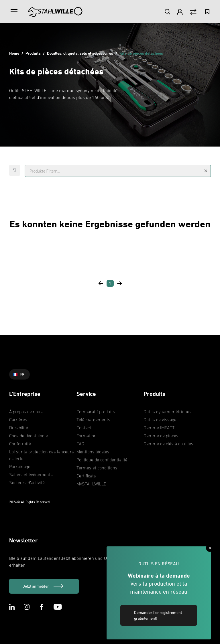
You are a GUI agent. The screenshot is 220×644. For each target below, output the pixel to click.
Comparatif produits (96, 412)
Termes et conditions (97, 468)
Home (14, 53)
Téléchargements (93, 420)
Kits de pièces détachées (141, 53)
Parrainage (20, 467)
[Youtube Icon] (58, 607)
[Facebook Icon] (42, 607)
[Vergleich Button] (193, 12)
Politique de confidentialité (102, 460)
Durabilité (19, 428)
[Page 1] (110, 283)
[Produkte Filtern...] (118, 171)
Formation (87, 436)
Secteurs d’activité (27, 483)
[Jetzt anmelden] (44, 586)
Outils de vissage (160, 420)
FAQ (80, 444)
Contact (84, 428)
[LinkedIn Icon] (12, 607)
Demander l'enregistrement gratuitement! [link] (158, 615)
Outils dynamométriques (168, 412)
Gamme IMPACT (159, 428)
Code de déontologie (29, 436)
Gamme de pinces (161, 436)
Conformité (20, 444)
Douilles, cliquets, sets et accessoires (80, 53)
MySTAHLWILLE (91, 484)
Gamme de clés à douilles (168, 444)
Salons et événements (31, 475)
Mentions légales (93, 452)
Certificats (86, 476)
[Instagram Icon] (27, 607)
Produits (33, 53)
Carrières (18, 420)
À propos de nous (26, 412)
